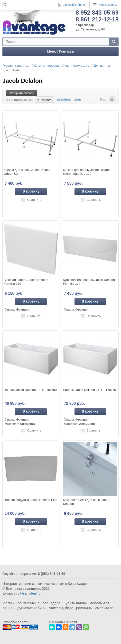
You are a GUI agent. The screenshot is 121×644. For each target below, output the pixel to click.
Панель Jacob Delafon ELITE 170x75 (89, 390)
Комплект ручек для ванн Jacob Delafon (86, 502)
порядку (44, 100)
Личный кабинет (74, 5)
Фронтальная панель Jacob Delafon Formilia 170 (89, 282)
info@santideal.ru (27, 593)
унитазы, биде (61, 608)
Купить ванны (75, 603)
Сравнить (34, 200)
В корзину (31, 191)
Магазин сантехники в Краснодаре (32, 603)
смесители (104, 608)
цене (77, 99)
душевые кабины (32, 608)
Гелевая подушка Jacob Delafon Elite (30, 500)
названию (64, 99)
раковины (84, 608)
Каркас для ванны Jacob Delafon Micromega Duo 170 (87, 172)
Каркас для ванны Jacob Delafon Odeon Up (28, 172)
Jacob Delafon (22, 81)
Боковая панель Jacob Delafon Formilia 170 (26, 282)
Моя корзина (107, 5)
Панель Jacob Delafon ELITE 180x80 (30, 390)
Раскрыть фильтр (22, 93)
